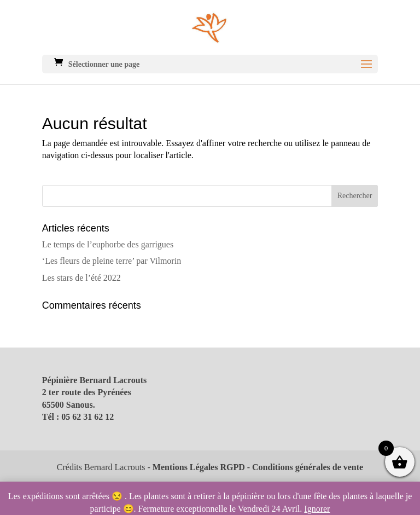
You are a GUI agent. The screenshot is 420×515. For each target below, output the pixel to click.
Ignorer (317, 509)
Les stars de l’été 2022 (81, 278)
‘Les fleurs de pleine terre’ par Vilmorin (112, 261)
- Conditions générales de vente (304, 467)
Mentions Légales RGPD (199, 467)
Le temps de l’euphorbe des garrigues (108, 244)
